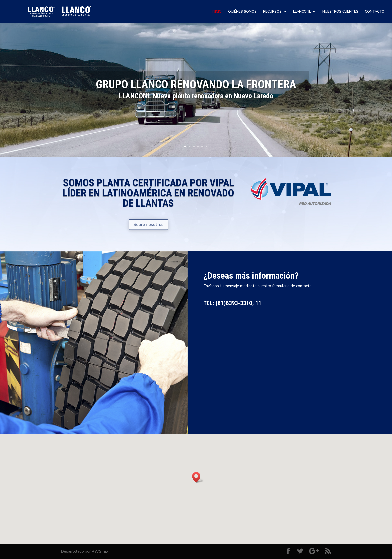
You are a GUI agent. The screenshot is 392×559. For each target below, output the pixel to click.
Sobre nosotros (148, 224)
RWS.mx (100, 551)
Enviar (318, 408)
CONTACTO (375, 12)
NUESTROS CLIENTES (340, 12)
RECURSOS (272, 12)
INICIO (217, 12)
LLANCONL (302, 12)
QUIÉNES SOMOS (242, 12)
